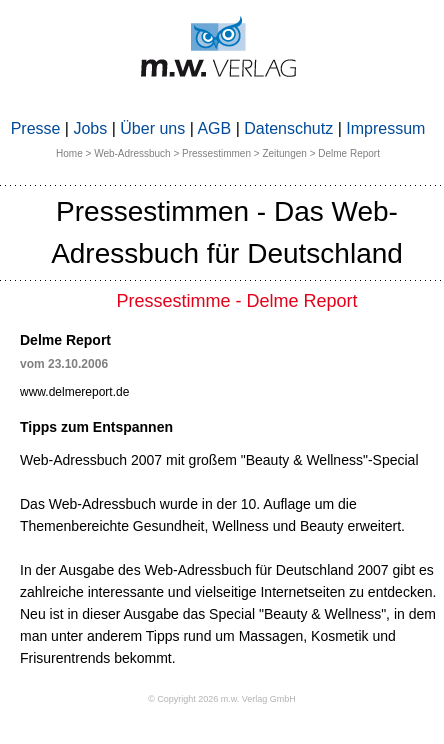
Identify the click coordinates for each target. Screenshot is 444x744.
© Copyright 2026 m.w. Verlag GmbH (222, 699)
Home (69, 153)
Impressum (385, 128)
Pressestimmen (216, 153)
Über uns (152, 128)
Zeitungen (284, 153)
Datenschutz (288, 128)
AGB (214, 128)
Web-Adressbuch (132, 153)
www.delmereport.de (74, 392)
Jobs (90, 128)
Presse (36, 128)
